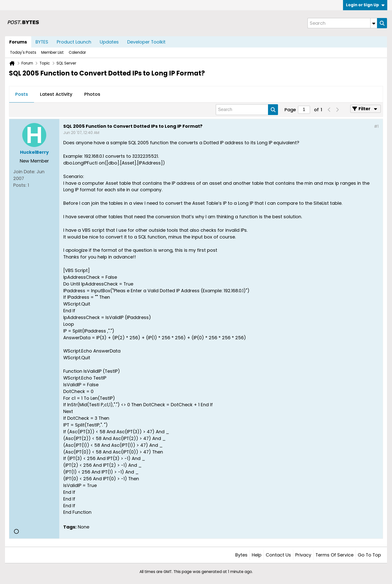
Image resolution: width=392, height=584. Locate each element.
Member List (52, 52)
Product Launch (74, 42)
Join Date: (24, 172)
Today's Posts (23, 52)
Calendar (77, 52)
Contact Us (278, 555)
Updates (109, 42)
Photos (92, 94)
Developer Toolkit (146, 42)
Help (257, 555)
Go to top (369, 555)
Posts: (20, 185)
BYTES (42, 42)
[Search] (342, 23)
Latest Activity (56, 94)
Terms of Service (334, 555)
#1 (376, 126)
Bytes (241, 555)
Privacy (303, 555)
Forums (18, 42)
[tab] (22, 94)
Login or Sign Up (365, 5)
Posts (22, 94)
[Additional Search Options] (374, 23)
